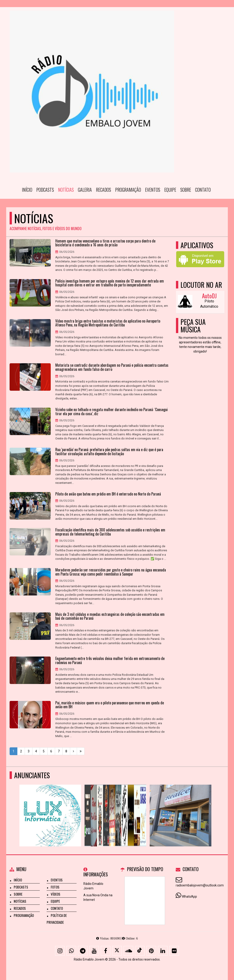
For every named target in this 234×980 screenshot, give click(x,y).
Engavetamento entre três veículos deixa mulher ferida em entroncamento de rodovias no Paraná (110, 661)
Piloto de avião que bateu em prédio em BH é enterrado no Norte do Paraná (108, 494)
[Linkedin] (163, 951)
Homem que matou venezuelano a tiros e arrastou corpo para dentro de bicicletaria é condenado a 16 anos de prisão (105, 243)
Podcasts (45, 190)
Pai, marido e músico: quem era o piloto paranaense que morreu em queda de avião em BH (110, 705)
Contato (203, 190)
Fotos (55, 887)
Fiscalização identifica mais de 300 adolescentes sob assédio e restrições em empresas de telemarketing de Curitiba (110, 532)
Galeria (85, 190)
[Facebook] (106, 951)
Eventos (153, 190)
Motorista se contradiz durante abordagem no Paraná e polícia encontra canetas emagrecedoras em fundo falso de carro (112, 367)
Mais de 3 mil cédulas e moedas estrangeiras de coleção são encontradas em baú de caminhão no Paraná (110, 616)
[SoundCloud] (128, 951)
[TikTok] (140, 951)
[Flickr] (174, 951)
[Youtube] (94, 951)
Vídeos (56, 894)
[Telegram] (83, 951)
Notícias (66, 190)
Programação (128, 190)
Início (27, 190)
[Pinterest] (151, 951)
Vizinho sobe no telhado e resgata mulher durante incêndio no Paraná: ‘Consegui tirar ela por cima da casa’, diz (112, 412)
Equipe (170, 190)
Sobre (186, 190)
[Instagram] (60, 951)
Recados (104, 190)
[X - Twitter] (117, 951)
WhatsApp (189, 897)
